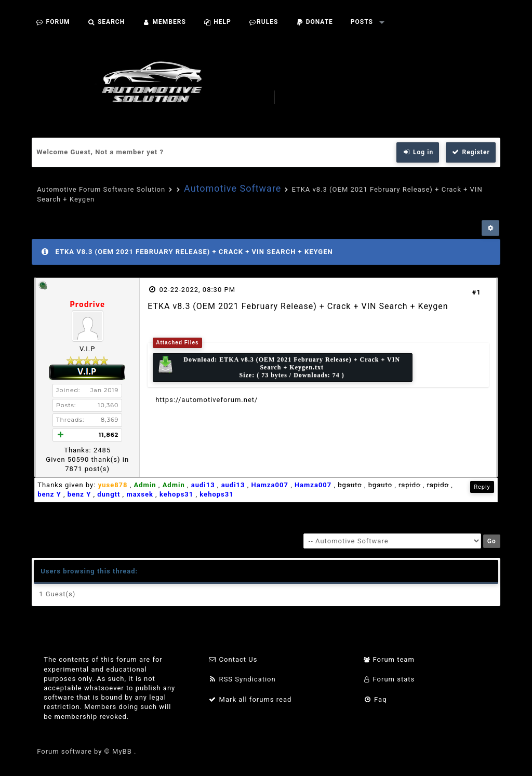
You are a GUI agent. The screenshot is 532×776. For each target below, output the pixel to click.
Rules (264, 22)
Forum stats (389, 679)
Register (471, 152)
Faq (375, 699)
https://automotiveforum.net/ (207, 400)
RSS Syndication (242, 679)
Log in (418, 152)
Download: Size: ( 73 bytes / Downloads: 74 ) (278, 367)
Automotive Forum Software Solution (101, 189)
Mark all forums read (250, 699)
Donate (314, 22)
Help (217, 22)
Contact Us (233, 659)
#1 (477, 292)
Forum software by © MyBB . (87, 751)
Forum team (389, 659)
